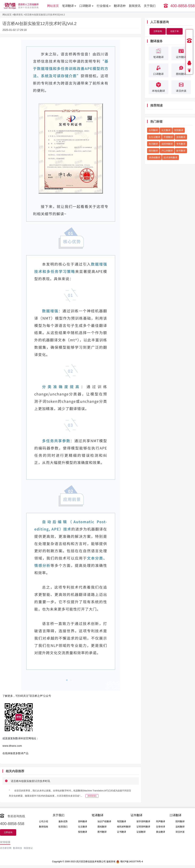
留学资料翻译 (143, 821)
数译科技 (18, 848)
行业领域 (103, 6)
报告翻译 (153, 151)
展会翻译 (161, 832)
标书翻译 (181, 151)
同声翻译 (161, 821)
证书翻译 (122, 832)
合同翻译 (153, 130)
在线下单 (175, 31)
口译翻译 (85, 6)
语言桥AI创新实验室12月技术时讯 (30, 781)
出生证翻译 (154, 137)
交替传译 (161, 827)
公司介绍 (44, 821)
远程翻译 (180, 827)
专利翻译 (181, 144)
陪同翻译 (180, 821)
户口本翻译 (167, 151)
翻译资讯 (18, 15)
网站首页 (53, 6)
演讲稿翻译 (154, 157)
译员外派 (180, 832)
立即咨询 (158, 31)
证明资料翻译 (143, 827)
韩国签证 (28, 848)
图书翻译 (102, 832)
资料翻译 (83, 821)
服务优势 (63, 821)
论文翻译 (166, 130)
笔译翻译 (68, 6)
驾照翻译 (179, 130)
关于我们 (150, 6)
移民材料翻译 (124, 827)
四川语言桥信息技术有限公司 (91, 862)
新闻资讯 (135, 6)
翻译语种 (120, 6)
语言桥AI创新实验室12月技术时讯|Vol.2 (45, 15)
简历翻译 (153, 144)
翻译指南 (44, 827)
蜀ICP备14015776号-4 (130, 862)
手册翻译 (168, 137)
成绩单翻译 (167, 144)
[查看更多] (92, 796)
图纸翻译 (102, 827)
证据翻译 (141, 832)
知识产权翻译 (104, 821)
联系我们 (63, 827)
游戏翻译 (181, 137)
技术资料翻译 (170, 157)
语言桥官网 (6, 848)
